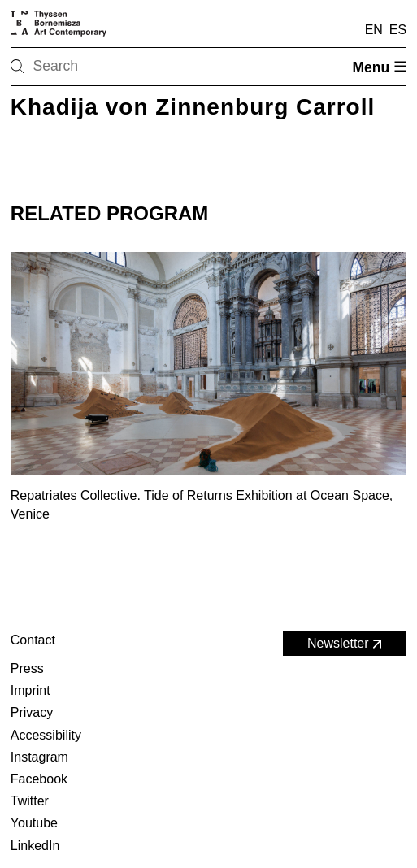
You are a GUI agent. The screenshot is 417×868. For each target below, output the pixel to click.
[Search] (69, 67)
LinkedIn (35, 846)
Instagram (39, 757)
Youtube (34, 823)
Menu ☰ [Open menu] (379, 67)
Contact (33, 640)
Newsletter (346, 644)
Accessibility (46, 735)
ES (398, 30)
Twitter (30, 801)
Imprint (30, 690)
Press (27, 668)
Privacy (32, 712)
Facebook (39, 779)
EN (374, 30)
